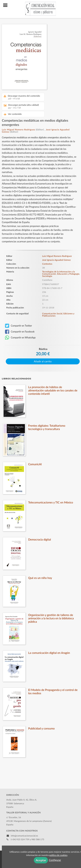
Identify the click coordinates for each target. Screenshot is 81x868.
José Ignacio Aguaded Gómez (56, 260)
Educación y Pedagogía (68, 274)
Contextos (47, 264)
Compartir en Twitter (18, 326)
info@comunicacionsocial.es (24, 836)
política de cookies (58, 855)
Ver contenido (13, 114)
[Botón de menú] (7, 5)
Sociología (47, 276)
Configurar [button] (55, 860)
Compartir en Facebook (20, 332)
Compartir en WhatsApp (20, 338)
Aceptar (41, 860)
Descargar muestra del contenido (22, 97)
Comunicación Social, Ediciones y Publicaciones (58, 315)
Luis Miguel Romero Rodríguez (18, 130)
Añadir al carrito (43, 361)
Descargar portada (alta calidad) (22, 106)
